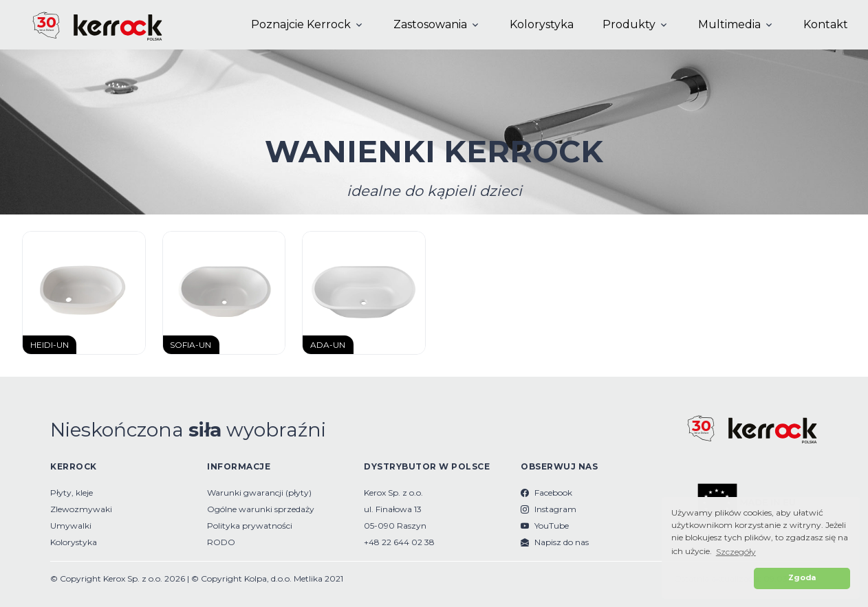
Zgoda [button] (802, 578)
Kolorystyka (542, 24)
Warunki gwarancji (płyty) (259, 493)
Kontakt (826, 24)
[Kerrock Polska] (86, 25)
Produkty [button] (629, 24)
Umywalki (71, 526)
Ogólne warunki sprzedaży (261, 509)
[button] (710, 578)
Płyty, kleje (72, 493)
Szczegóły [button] (736, 552)
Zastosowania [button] (430, 24)
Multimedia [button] (729, 24)
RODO (221, 542)
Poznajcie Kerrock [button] (301, 24)
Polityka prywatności (250, 526)
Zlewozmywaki (81, 509)
